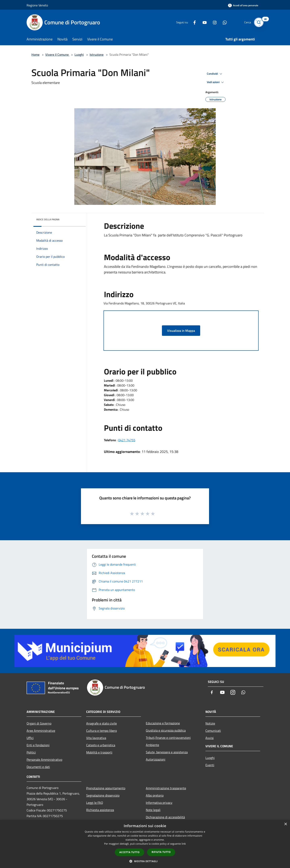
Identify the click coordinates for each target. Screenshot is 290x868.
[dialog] (145, 844)
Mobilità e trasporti (99, 752)
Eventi (210, 765)
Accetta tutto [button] (129, 852)
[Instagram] (213, 22)
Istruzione (97, 55)
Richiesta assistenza (100, 810)
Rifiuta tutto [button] (161, 852)
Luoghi (79, 55)
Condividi (215, 74)
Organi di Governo (39, 723)
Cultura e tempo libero (101, 731)
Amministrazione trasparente (166, 788)
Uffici (30, 738)
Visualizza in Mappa (181, 331)
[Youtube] (203, 22)
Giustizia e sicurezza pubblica (166, 730)
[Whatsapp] (223, 22)
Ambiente (152, 745)
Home (35, 55)
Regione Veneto (37, 5)
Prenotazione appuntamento (106, 788)
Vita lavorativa (96, 738)
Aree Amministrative (41, 731)
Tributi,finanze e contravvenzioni (168, 738)
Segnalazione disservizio (103, 795)
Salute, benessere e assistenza (167, 752)
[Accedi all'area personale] (243, 5)
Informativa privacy (159, 803)
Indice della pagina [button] (48, 219)
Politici (31, 752)
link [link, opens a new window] (184, 844)
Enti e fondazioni (38, 745)
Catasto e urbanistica (101, 745)
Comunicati (213, 731)
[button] (145, 861)
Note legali (153, 810)
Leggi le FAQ (95, 803)
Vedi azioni (216, 82)
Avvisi (210, 738)
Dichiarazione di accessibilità (165, 817)
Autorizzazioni (156, 759)
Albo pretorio (155, 795)
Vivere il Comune (57, 55)
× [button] (285, 824)
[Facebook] (193, 22)
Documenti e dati (38, 767)
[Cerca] (259, 22)
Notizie (210, 723)
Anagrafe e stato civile (101, 723)
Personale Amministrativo (44, 760)
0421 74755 (127, 440)
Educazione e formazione (163, 723)
